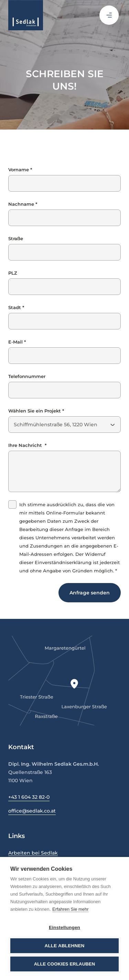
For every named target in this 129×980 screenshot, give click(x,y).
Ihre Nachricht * (27, 445)
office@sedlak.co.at (32, 811)
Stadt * (16, 307)
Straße (16, 238)
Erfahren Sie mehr (71, 909)
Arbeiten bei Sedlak (33, 853)
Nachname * (23, 204)
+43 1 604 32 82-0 (29, 797)
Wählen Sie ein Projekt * (36, 411)
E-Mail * (17, 342)
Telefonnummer (28, 376)
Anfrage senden (90, 593)
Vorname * (20, 170)
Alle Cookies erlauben (65, 964)
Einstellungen (64, 927)
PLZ (13, 273)
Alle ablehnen (64, 946)
